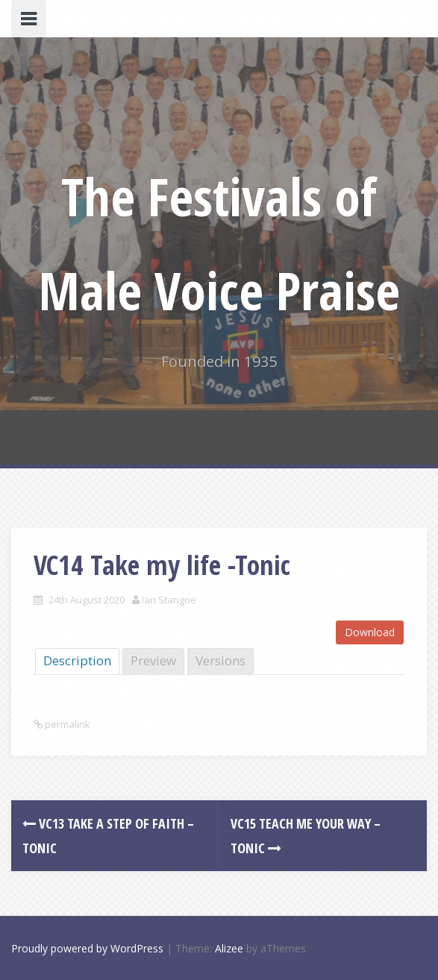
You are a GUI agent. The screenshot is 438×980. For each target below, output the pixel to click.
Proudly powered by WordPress (87, 948)
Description (77, 660)
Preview (153, 660)
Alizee (229, 948)
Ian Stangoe (169, 600)
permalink (66, 724)
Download (370, 632)
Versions (220, 660)
